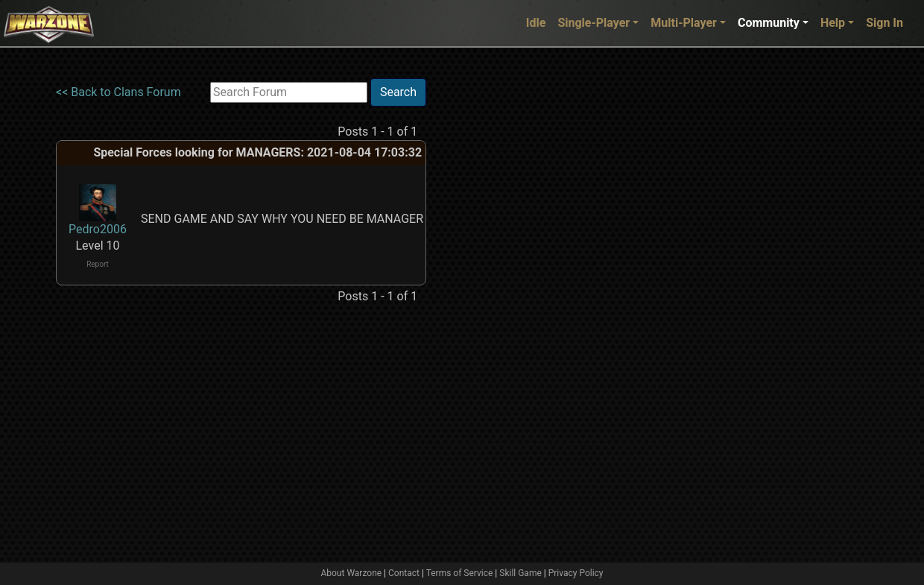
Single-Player (594, 23)
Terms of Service (460, 573)
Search (398, 92)
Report (98, 264)
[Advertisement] (487, 302)
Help (833, 23)
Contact (404, 573)
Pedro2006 (98, 229)
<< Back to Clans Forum (118, 92)
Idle (536, 23)
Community (769, 23)
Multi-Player (684, 23)
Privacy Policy (576, 573)
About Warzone (351, 573)
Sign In (885, 23)
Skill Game (520, 573)
